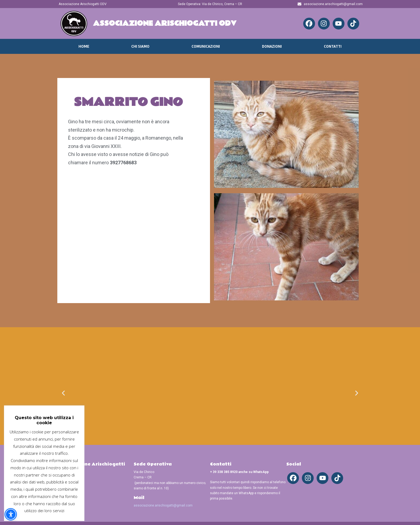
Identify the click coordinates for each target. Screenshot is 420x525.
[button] (63, 393)
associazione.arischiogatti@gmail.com (163, 505)
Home (84, 46)
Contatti (333, 46)
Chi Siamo (140, 46)
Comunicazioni (206, 46)
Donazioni (272, 46)
